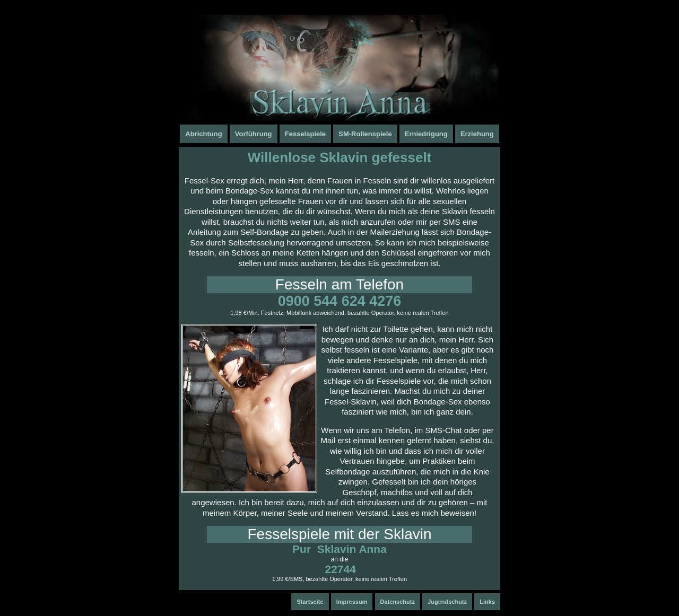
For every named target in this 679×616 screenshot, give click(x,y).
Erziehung (477, 134)
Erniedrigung (426, 134)
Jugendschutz (447, 602)
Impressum (352, 602)
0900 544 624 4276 (340, 301)
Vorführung (254, 134)
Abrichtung (203, 134)
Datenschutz (398, 602)
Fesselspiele (305, 134)
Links (487, 602)
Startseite (310, 602)
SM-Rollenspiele (365, 134)
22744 (340, 569)
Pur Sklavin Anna (339, 549)
